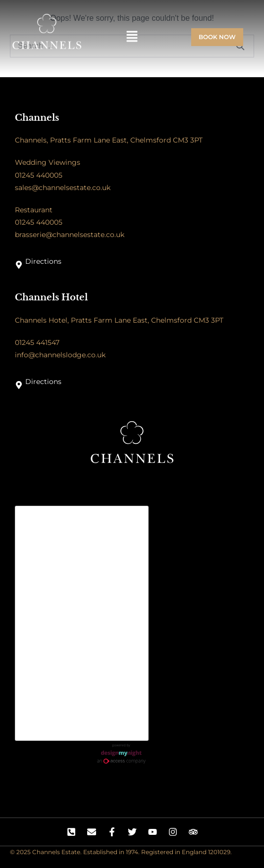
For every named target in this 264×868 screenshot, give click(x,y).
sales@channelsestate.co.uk (63, 188)
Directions (43, 261)
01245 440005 (39, 175)
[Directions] (19, 265)
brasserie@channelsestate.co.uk (70, 235)
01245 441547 (37, 342)
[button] (132, 37)
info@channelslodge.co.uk (60, 355)
